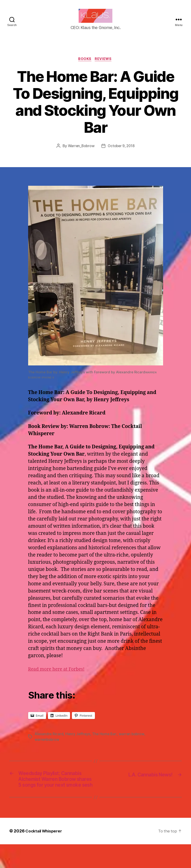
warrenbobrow (47, 747)
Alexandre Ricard (49, 742)
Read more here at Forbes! (59, 677)
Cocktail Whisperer (45, 855)
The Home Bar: (106, 742)
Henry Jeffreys (79, 742)
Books (85, 66)
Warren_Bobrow (80, 153)
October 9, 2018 (122, 153)
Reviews (104, 66)
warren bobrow (134, 742)
